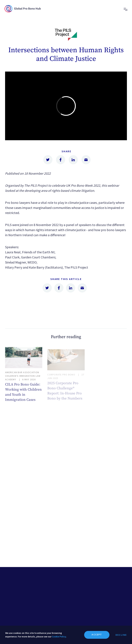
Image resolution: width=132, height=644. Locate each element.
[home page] (23, 12)
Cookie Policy (59, 637)
